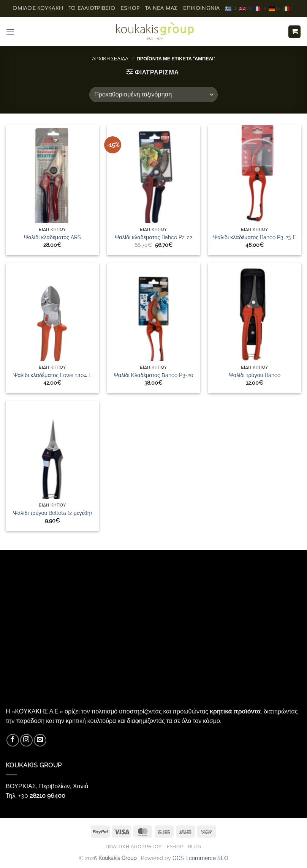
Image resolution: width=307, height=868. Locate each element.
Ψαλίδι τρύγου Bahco (254, 375)
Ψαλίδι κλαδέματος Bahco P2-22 (153, 237)
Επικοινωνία (202, 8)
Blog (195, 847)
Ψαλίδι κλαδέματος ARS (52, 237)
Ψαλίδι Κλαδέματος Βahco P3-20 (153, 375)
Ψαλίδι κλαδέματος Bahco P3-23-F (255, 237)
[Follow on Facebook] (13, 740)
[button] (10, 32)
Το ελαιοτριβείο (92, 8)
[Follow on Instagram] (26, 740)
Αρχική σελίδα (110, 59)
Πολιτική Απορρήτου (134, 847)
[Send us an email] (40, 740)
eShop (130, 8)
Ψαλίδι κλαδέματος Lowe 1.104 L (52, 375)
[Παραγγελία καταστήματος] (153, 95)
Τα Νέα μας (161, 8)
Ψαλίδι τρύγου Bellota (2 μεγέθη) (52, 513)
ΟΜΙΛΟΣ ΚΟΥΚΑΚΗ (38, 8)
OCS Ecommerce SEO (200, 858)
